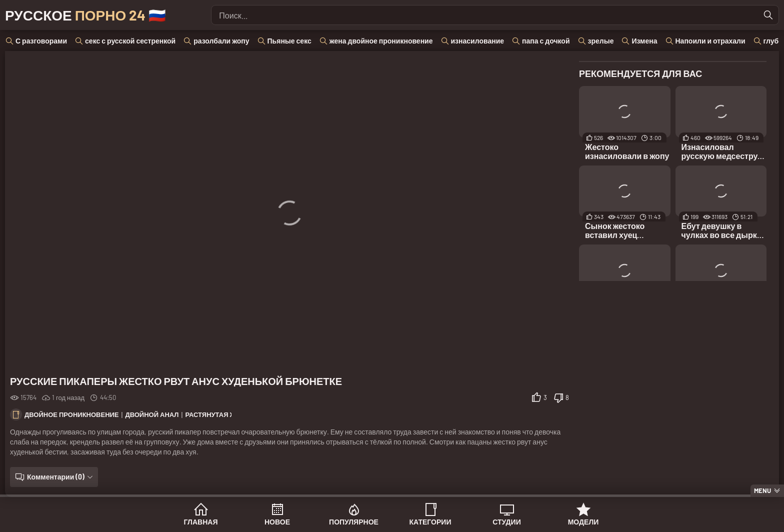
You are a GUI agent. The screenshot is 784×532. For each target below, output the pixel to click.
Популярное (354, 522)
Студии (506, 522)
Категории (430, 522)
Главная (201, 522)
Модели (583, 522)
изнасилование (478, 41)
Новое (277, 522)
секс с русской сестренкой (130, 41)
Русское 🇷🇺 (85, 15)
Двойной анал (152, 414)
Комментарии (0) (56, 477)
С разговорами (41, 41)
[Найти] (768, 15)
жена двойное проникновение (381, 41)
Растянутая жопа (217, 414)
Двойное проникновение (72, 414)
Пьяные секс (289, 41)
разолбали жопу (221, 41)
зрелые (601, 41)
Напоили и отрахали (710, 41)
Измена (644, 41)
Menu (762, 490)
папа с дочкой (546, 41)
